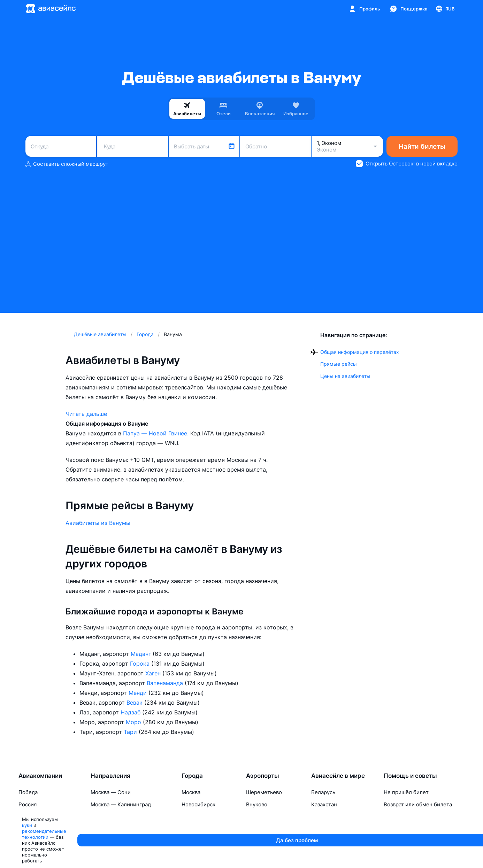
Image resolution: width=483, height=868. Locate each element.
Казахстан (324, 804)
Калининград (198, 841)
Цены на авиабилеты (345, 376)
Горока (141, 664)
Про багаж (397, 817)
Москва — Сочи (111, 792)
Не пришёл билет (406, 792)
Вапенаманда (166, 683)
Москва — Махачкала (118, 829)
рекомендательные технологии (111, 860)
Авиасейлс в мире (338, 776)
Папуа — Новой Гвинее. (157, 433)
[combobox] (61, 146)
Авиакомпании (40, 776)
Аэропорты (263, 776)
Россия (28, 804)
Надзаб (131, 712)
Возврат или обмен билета (418, 804)
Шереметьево (264, 792)
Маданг (142, 654)
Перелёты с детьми (409, 841)
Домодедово (262, 829)
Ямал (25, 829)
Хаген (154, 673)
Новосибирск (198, 804)
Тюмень (192, 829)
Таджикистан (328, 817)
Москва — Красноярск (119, 817)
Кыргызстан (327, 841)
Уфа (251, 841)
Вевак (135, 703)
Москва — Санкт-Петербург (127, 841)
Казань (255, 817)
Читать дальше (86, 414)
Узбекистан (326, 829)
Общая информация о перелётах (360, 352)
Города (192, 776)
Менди (139, 693)
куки (64, 860)
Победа (28, 792)
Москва (191, 792)
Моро (134, 722)
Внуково (257, 804)
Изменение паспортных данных (424, 829)
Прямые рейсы (339, 364)
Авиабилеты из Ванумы (98, 523)
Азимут (28, 817)
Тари (131, 732)
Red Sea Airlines (39, 841)
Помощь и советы (410, 776)
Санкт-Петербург (204, 817)
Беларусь (323, 792)
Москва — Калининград (121, 804)
